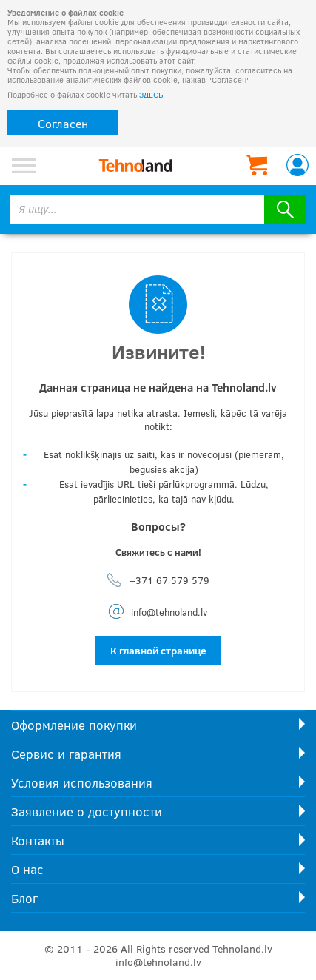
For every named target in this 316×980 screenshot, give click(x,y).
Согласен (63, 123)
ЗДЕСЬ (151, 94)
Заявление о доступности (87, 812)
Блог (24, 898)
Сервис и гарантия (66, 754)
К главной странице (158, 650)
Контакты (38, 840)
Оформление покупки (74, 725)
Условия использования (82, 783)
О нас (27, 869)
